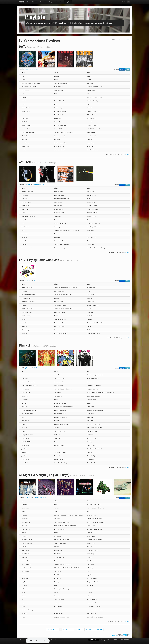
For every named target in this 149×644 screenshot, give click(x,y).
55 (83, 630)
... (75, 630)
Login (124, 2)
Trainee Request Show (38, 185)
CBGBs (36, 69)
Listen (22, 640)
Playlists (68, 2)
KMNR (22, 2)
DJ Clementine (28, 69)
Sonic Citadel (37, 281)
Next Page (100, 630)
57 (90, 630)
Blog (28, 2)
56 (86, 630)
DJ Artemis (27, 185)
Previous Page (51, 630)
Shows (120, 40)
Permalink (127, 154)
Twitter (128, 69)
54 (79, 630)
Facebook (122, 69)
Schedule (35, 2)
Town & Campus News (51, 2)
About (75, 2)
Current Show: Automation (58, 640)
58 (94, 630)
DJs (41, 2)
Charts (61, 2)
